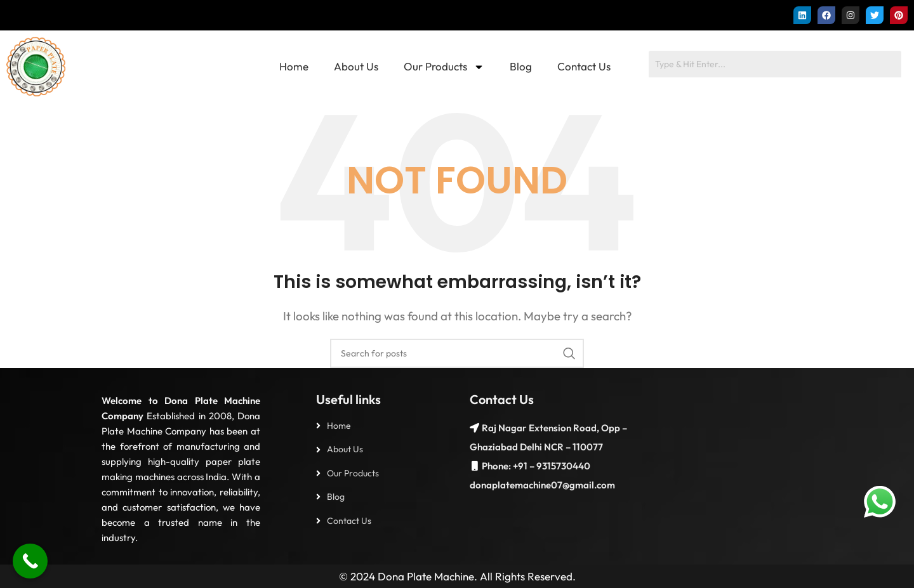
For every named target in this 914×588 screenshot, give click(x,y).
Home (294, 66)
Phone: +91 (505, 466)
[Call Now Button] (30, 561)
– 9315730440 (559, 466)
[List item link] (380, 426)
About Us (356, 66)
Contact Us (584, 66)
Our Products (444, 67)
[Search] (457, 353)
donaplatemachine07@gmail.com (542, 485)
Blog (521, 66)
